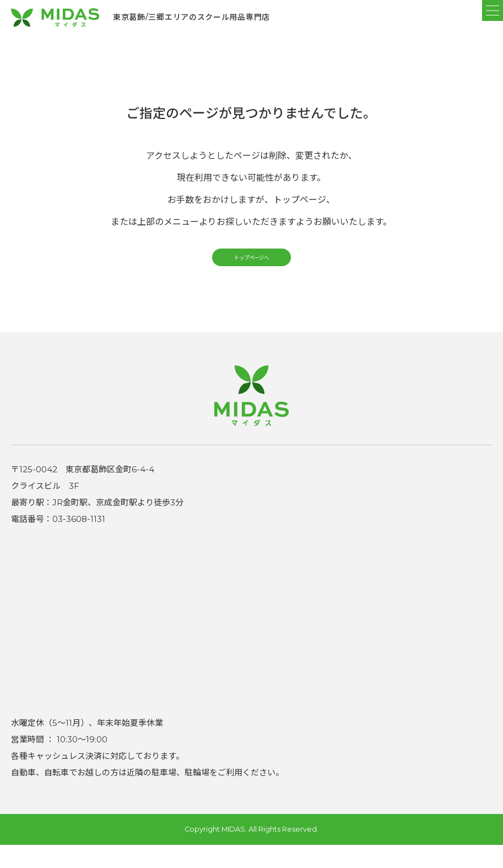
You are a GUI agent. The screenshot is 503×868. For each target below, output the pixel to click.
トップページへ (251, 274)
